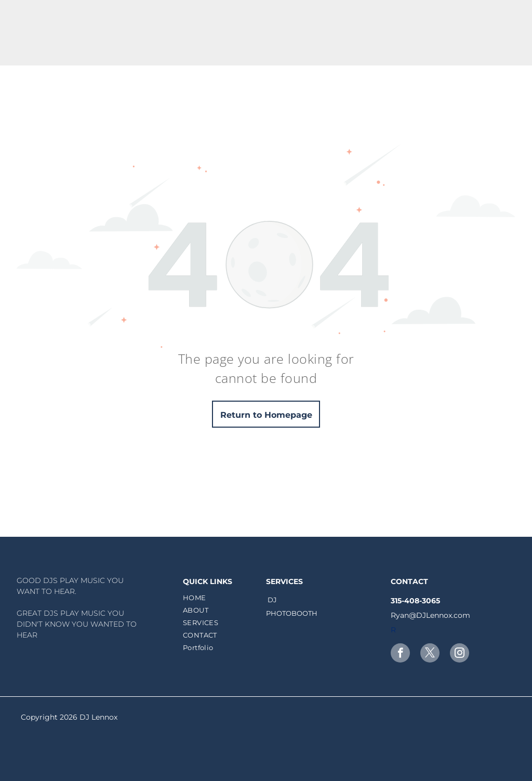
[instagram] (460, 654)
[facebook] (400, 654)
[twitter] (430, 654)
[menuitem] (223, 598)
